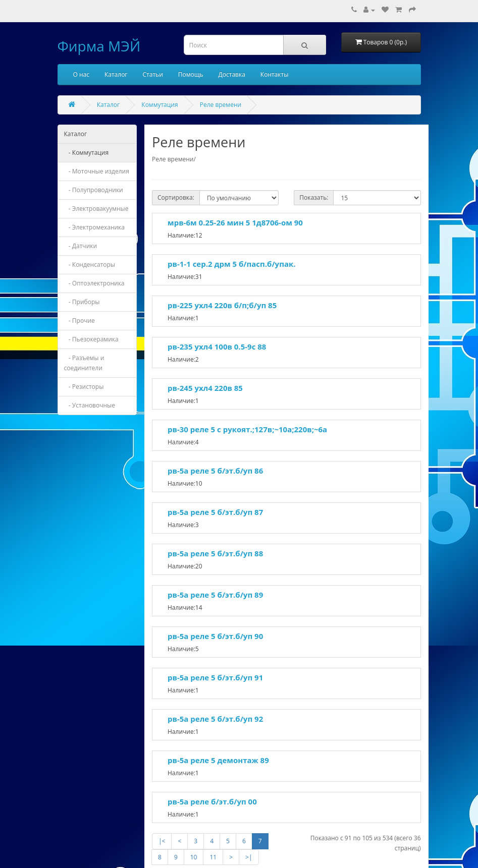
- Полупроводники (94, 190)
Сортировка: (176, 197)
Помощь (191, 74)
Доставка (232, 74)
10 (194, 857)
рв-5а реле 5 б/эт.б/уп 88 (215, 553)
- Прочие (79, 321)
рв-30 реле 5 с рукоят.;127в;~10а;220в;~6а (247, 429)
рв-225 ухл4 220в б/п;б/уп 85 (222, 305)
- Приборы (82, 302)
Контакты (275, 74)
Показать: (314, 197)
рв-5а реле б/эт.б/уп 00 (212, 801)
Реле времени (221, 105)
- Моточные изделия (97, 171)
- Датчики (81, 246)
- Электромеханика (95, 227)
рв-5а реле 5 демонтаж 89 (218, 760)
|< (162, 841)
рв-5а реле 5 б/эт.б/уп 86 (215, 471)
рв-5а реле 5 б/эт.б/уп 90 (215, 636)
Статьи (153, 74)
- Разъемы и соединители (84, 363)
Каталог (116, 74)
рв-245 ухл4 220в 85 (205, 388)
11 (213, 857)
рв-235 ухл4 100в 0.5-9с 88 (217, 346)
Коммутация (160, 105)
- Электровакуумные (96, 209)
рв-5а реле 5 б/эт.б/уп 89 (215, 595)
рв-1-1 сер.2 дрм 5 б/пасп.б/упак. (232, 264)
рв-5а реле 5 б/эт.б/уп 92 (215, 719)
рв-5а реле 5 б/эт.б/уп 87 (215, 512)
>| (249, 857)
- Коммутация (87, 153)
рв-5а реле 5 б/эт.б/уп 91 (215, 677)
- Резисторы (84, 387)
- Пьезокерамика (91, 339)
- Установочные (90, 405)
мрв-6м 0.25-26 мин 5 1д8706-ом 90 (235, 222)
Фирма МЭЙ (99, 46)
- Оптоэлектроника (94, 283)
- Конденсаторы (90, 265)
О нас (81, 74)
